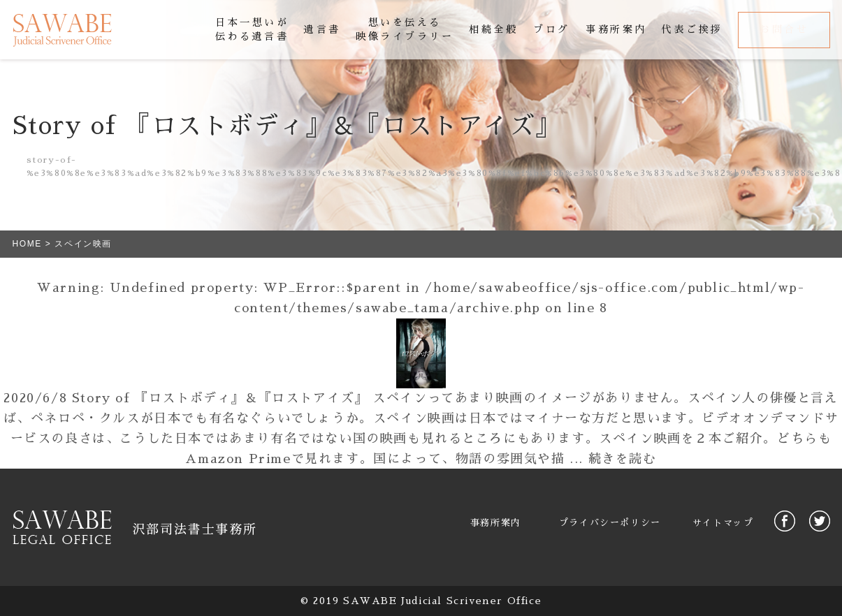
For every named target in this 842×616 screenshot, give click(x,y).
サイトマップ (723, 523)
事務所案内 (496, 523)
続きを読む (623, 459)
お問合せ (784, 29)
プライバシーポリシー (610, 523)
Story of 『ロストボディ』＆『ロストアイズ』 (220, 398)
